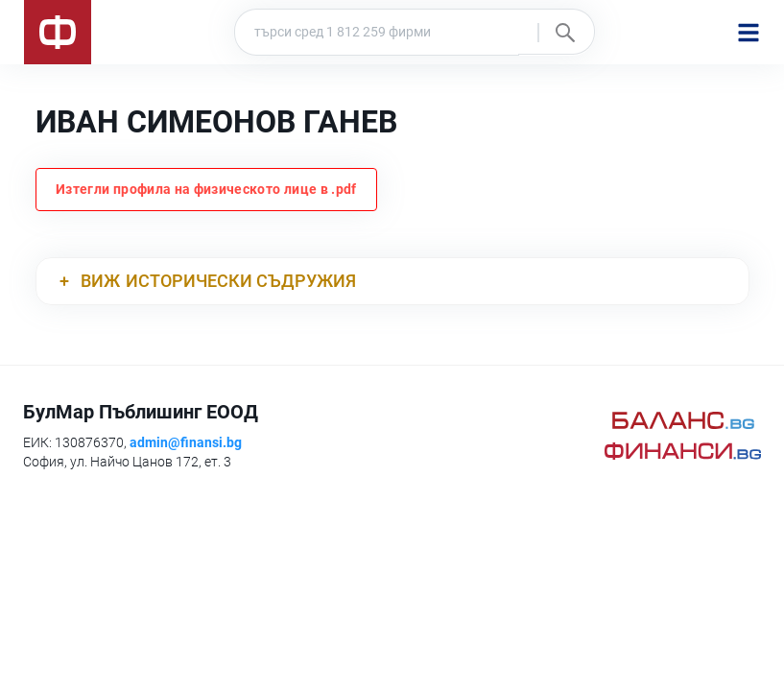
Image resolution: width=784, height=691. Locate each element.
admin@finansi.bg (186, 442)
